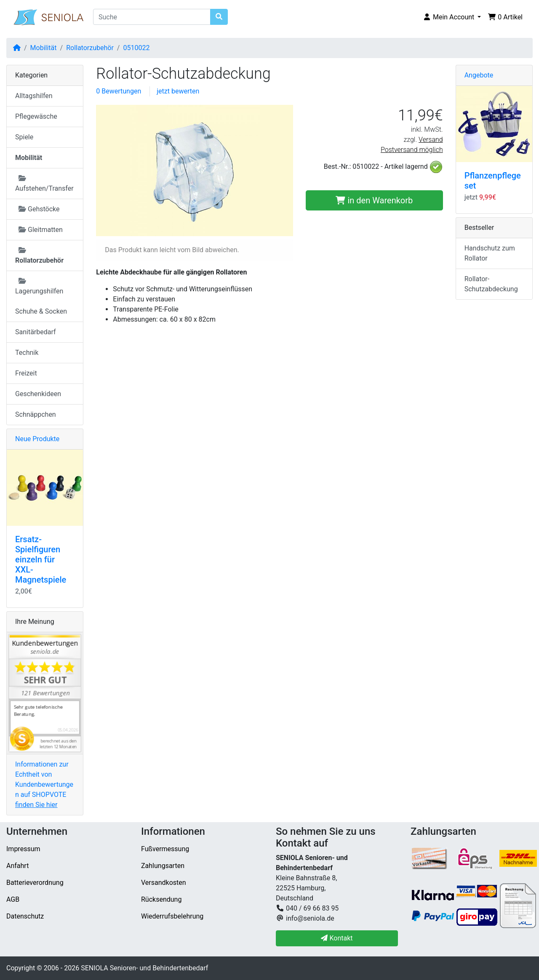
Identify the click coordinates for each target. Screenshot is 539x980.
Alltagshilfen (34, 96)
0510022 (136, 48)
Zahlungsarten (163, 866)
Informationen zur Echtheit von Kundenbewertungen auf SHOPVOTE (44, 784)
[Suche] (152, 17)
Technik (27, 353)
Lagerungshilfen (39, 286)
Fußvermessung (165, 849)
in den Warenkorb (374, 200)
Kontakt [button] (337, 938)
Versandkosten (164, 883)
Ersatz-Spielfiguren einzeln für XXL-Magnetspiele (41, 559)
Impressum (23, 849)
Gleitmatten (41, 230)
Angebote (479, 75)
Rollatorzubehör (90, 48)
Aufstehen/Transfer (44, 184)
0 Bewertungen (119, 91)
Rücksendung (161, 899)
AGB (13, 899)
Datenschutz (25, 916)
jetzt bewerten (178, 91)
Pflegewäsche (36, 116)
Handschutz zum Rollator (490, 253)
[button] (452, 17)
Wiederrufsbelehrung (172, 916)
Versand (431, 140)
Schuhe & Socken (41, 311)
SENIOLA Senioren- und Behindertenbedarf (144, 968)
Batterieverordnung (35, 883)
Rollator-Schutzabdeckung (491, 284)
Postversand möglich (412, 150)
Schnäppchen (36, 414)
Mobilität (44, 48)
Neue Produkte (37, 439)
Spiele (24, 137)
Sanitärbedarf (36, 332)
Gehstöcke (39, 209)
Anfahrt (17, 866)
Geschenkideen (38, 394)
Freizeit (26, 373)
